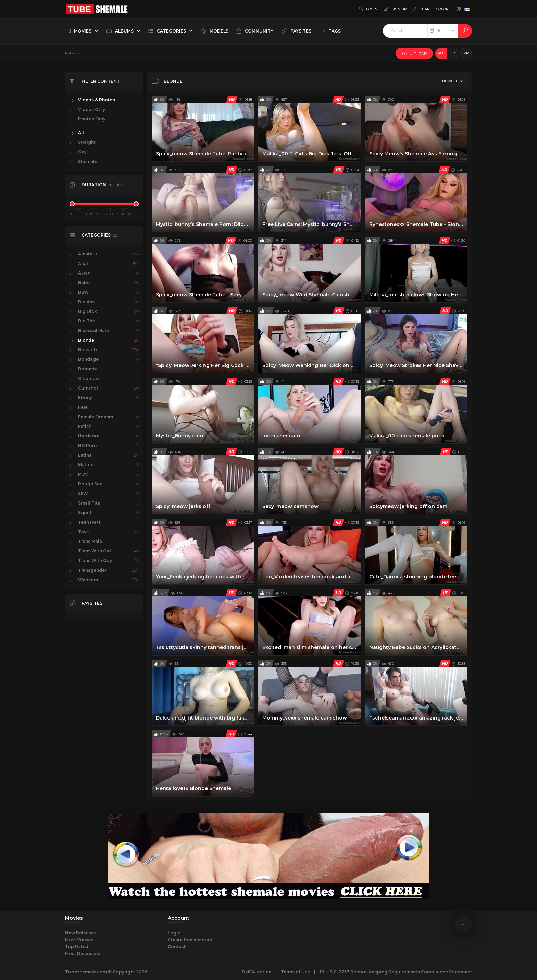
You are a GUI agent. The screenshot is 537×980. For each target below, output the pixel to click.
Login (174, 933)
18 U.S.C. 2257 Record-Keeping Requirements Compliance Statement (396, 972)
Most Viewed (79, 940)
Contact (177, 947)
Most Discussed (83, 953)
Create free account (190, 940)
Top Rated (77, 947)
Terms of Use (295, 972)
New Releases (81, 933)
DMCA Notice (257, 972)
